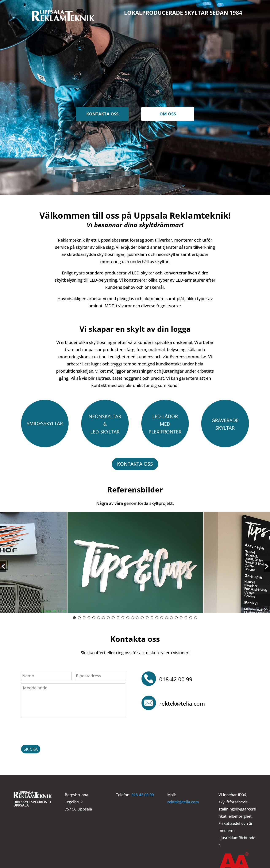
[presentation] (53, 728)
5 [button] (94, 616)
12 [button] (128, 616)
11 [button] (123, 616)
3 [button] (84, 616)
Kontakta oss (102, 114)
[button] (3, 565)
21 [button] (171, 616)
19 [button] (162, 616)
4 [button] (89, 616)
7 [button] (103, 616)
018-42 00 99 (176, 678)
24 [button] (186, 616)
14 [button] (137, 616)
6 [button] (99, 616)
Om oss (168, 114)
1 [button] (74, 616)
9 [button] (113, 616)
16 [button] (147, 616)
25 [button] (191, 616)
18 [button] (157, 616)
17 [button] (152, 616)
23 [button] (181, 616)
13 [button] (133, 616)
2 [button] (79, 616)
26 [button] (196, 616)
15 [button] (142, 616)
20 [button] (167, 616)
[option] (135, 562)
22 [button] (176, 616)
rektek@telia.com (182, 702)
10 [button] (118, 616)
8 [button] (108, 616)
